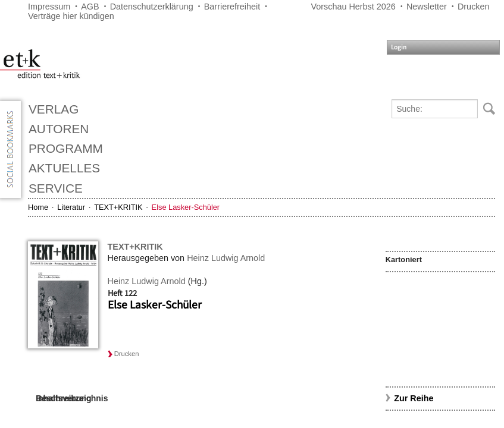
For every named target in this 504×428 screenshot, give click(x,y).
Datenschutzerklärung (152, 7)
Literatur (71, 207)
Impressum (49, 7)
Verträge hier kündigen (71, 16)
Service (56, 188)
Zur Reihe (414, 398)
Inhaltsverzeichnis (72, 398)
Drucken (474, 7)
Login (399, 47)
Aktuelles (64, 168)
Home (38, 207)
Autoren (59, 129)
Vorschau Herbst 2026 (353, 7)
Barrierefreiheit (232, 7)
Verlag (54, 109)
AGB (90, 7)
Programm (66, 148)
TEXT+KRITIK (118, 207)
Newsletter (427, 7)
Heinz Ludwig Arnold (226, 258)
